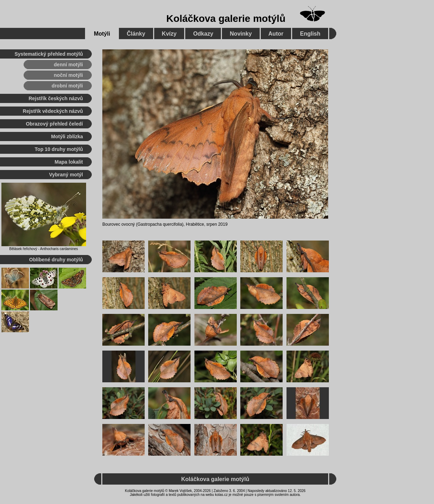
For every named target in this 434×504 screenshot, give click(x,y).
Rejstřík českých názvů (56, 98)
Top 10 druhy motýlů (59, 149)
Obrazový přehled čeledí (54, 124)
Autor (276, 34)
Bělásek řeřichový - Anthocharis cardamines (44, 249)
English (310, 34)
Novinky (241, 34)
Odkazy (203, 34)
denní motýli (68, 65)
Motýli (102, 34)
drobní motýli (67, 86)
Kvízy (169, 34)
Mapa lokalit (69, 162)
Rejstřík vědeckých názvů (53, 111)
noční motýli (68, 75)
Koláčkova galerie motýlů (226, 19)
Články (136, 34)
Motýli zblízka (67, 136)
